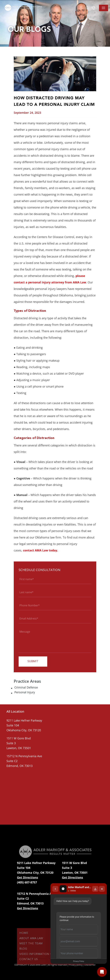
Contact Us (29, 967)
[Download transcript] (95, 888)
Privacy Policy (78, 961)
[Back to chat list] (55, 888)
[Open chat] (102, 972)
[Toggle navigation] (104, 8)
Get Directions (27, 877)
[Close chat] (102, 888)
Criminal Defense (26, 687)
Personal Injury (25, 692)
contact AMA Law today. (40, 550)
